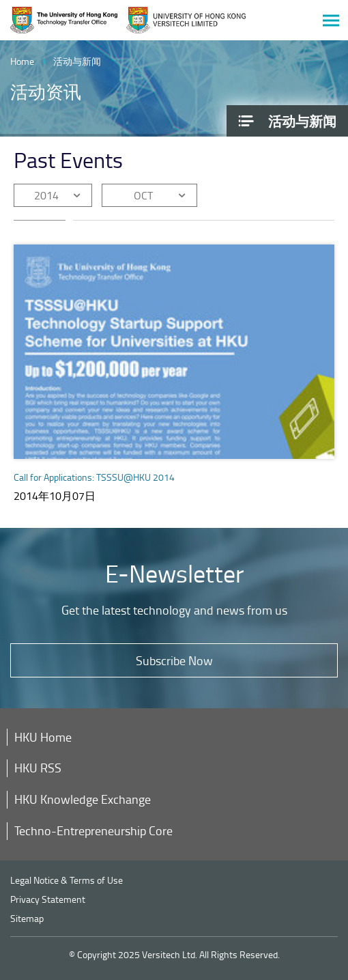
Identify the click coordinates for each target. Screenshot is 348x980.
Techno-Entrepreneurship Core (93, 830)
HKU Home (43, 737)
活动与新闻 (77, 61)
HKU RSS (38, 768)
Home (22, 61)
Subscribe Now (174, 660)
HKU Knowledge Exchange (83, 799)
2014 (46, 195)
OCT (143, 195)
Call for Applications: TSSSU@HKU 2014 (94, 477)
